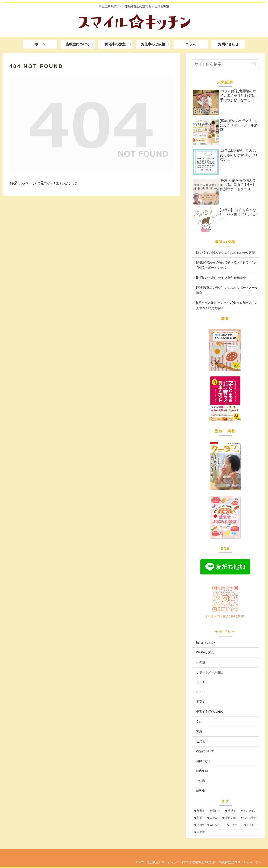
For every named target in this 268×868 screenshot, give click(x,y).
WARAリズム (205, 652)
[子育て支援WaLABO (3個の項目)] (208, 825)
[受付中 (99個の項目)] (215, 811)
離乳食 (201, 791)
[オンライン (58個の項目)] (249, 811)
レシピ (201, 692)
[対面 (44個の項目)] (198, 818)
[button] (254, 64)
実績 (199, 731)
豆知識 (201, 781)
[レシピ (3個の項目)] (250, 825)
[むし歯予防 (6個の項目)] (249, 818)
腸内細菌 (202, 771)
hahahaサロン (206, 642)
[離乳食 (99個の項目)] (200, 811)
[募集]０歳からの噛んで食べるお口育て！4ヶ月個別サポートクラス (226, 265)
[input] (225, 64)
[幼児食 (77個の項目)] (230, 811)
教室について (205, 751)
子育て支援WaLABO (210, 712)
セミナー (202, 682)
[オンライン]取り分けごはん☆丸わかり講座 (225, 252)
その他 (201, 662)
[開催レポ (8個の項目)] (229, 818)
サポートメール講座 (210, 672)
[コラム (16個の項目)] (212, 818)
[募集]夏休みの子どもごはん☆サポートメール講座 (227, 290)
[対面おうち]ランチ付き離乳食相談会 (221, 278)
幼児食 (201, 741)
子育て (201, 702)
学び (199, 721)
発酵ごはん (204, 761)
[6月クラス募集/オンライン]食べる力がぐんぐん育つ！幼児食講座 (227, 305)
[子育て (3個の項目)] (233, 825)
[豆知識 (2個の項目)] (225, 832)
